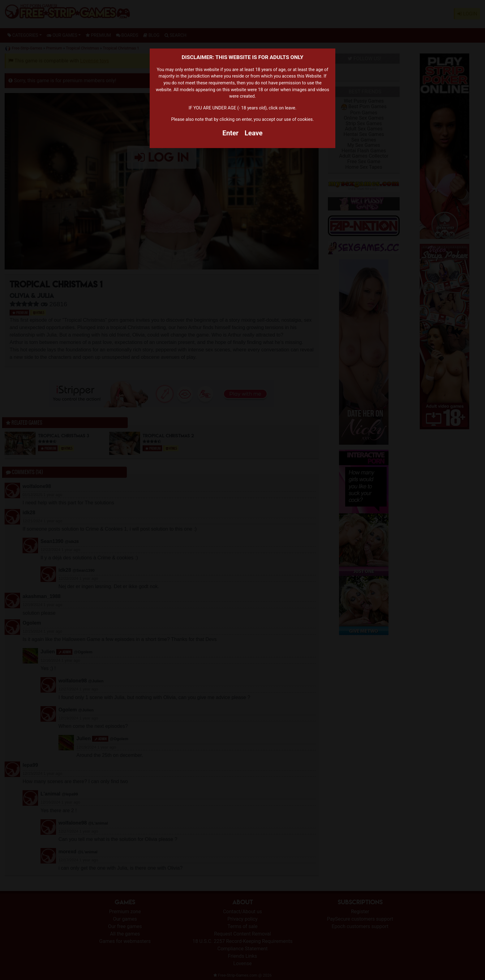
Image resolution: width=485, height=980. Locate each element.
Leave (254, 133)
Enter (230, 133)
